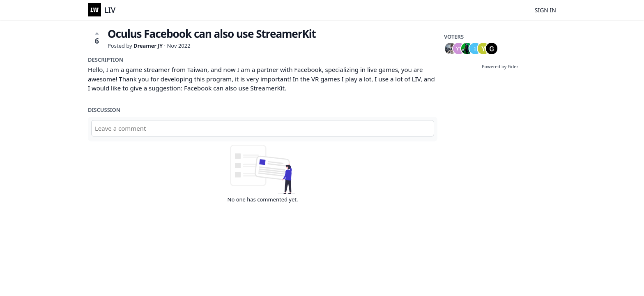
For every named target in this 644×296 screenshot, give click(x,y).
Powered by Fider (500, 66)
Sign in (545, 10)
